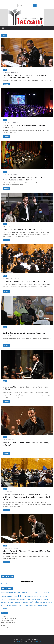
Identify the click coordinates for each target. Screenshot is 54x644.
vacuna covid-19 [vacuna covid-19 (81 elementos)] (43, 606)
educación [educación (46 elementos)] (33, 596)
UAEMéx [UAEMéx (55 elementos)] (32, 606)
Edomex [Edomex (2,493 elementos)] (22, 596)
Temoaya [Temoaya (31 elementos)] (3, 606)
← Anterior (4, 568)
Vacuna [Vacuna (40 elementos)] (37, 606)
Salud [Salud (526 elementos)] (34, 602)
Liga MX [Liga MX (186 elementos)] (32, 599)
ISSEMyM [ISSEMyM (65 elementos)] (27, 599)
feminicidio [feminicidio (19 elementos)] (44, 596)
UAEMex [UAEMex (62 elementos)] (28, 606)
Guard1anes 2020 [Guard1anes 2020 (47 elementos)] (6, 599)
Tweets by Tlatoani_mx (7, 584)
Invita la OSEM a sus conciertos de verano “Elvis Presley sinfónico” (26, 388)
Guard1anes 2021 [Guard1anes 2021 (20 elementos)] (14, 599)
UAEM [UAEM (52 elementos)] (24, 606)
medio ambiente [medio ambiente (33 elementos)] (45, 599)
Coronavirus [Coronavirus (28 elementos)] (39, 593)
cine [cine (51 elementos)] (15, 593)
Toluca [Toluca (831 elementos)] (8, 605)
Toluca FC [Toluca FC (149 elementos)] (14, 606)
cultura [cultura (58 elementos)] (3, 596)
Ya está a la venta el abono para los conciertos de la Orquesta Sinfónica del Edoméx (25, 76)
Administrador (15, 72)
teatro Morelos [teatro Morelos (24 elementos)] (49, 602)
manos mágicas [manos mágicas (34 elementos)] (38, 599)
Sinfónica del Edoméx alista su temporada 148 (22, 230)
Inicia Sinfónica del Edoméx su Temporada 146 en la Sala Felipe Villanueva (27, 552)
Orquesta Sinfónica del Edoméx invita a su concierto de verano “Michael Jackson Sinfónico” (26, 179)
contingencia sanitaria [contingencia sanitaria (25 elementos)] (32, 593)
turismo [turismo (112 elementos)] (20, 606)
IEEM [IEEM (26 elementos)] (18, 599)
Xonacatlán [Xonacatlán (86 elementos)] (4, 608)
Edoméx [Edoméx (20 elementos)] (28, 596)
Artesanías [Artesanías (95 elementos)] (10, 593)
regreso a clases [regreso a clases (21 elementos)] (29, 602)
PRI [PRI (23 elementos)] (25, 602)
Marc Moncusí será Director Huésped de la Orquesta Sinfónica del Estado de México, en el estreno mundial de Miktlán (27, 497)
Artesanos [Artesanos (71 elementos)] (4, 593)
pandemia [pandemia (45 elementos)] (21, 602)
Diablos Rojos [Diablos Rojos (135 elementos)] (14, 596)
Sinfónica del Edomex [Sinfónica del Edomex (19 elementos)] (41, 602)
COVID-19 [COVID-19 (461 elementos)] (45, 592)
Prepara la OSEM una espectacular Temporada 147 (24, 281)
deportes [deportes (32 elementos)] (7, 596)
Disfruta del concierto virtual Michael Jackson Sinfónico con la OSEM (26, 127)
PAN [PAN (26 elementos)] (18, 602)
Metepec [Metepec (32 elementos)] (3, 602)
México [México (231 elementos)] (12, 602)
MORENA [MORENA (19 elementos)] (7, 602)
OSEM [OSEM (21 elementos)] (15, 602)
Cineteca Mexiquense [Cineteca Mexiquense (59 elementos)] (21, 593)
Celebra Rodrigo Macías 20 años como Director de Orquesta (24, 334)
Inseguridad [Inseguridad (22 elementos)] (22, 599)
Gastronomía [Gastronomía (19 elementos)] (49, 596)
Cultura (5, 70)
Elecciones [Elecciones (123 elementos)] (39, 596)
